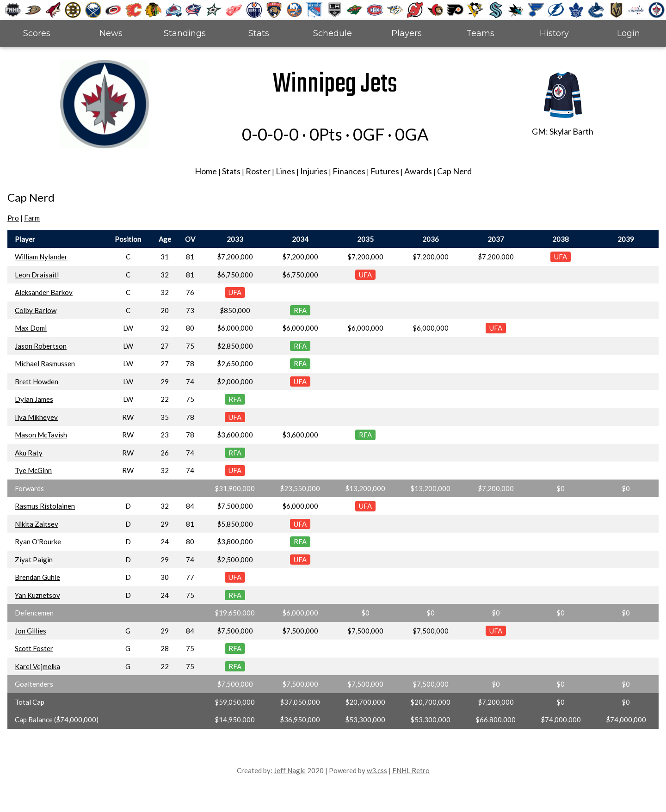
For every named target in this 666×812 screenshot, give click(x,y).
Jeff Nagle (290, 770)
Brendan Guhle (37, 577)
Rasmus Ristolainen (45, 506)
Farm (32, 218)
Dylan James (34, 399)
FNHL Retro (411, 770)
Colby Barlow (36, 310)
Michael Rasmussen (45, 363)
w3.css (377, 770)
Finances (349, 171)
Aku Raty (29, 453)
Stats (259, 33)
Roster (258, 171)
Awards (418, 171)
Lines (285, 171)
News (111, 33)
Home (206, 171)
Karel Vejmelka (37, 666)
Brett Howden (37, 381)
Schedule (333, 33)
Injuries (314, 171)
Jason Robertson (41, 346)
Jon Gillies (31, 631)
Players (407, 33)
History (554, 33)
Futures (385, 171)
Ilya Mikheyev (36, 417)
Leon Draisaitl (37, 275)
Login (629, 33)
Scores (37, 33)
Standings (185, 33)
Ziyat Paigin (34, 560)
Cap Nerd (454, 171)
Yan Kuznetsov (37, 595)
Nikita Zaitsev (37, 524)
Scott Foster (34, 648)
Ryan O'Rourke (38, 541)
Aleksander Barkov (44, 292)
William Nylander (41, 257)
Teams (480, 33)
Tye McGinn (33, 470)
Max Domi (31, 328)
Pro (13, 218)
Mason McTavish (41, 435)
